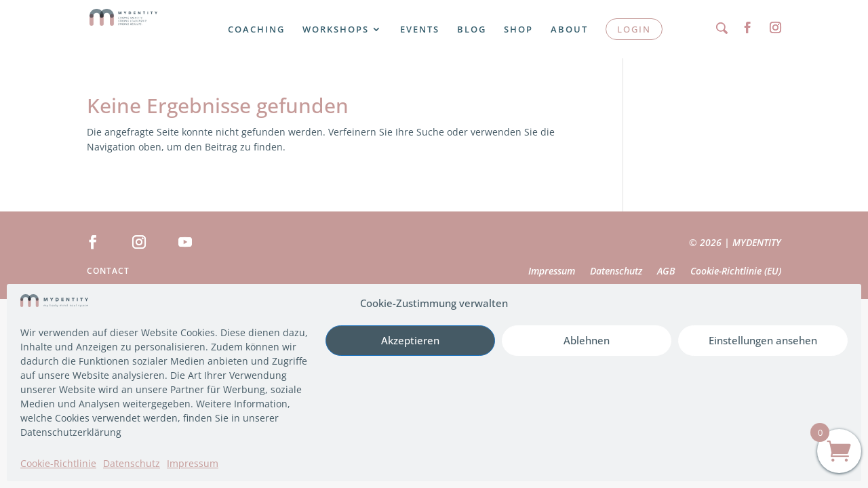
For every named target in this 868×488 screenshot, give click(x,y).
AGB (666, 272)
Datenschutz (132, 463)
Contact (108, 271)
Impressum (193, 463)
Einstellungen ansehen (763, 340)
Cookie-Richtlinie (58, 463)
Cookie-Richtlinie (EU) (736, 272)
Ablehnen (587, 340)
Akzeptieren (410, 340)
